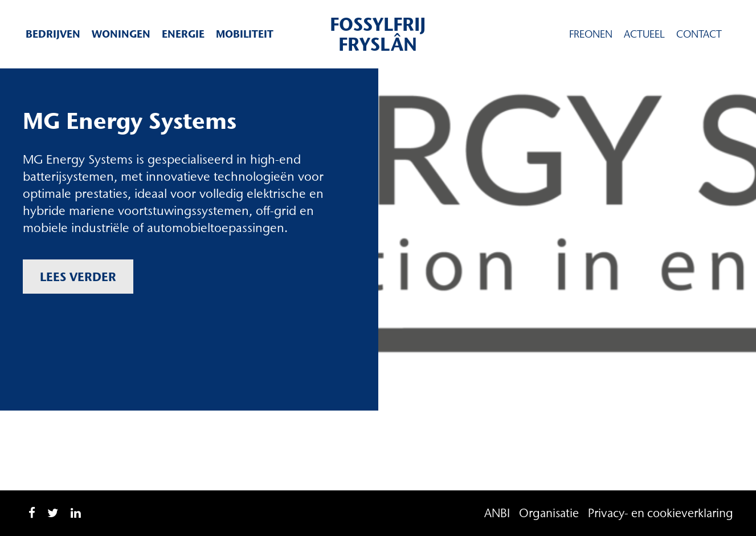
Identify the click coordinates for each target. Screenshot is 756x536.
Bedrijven (53, 34)
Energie (183, 34)
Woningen (121, 34)
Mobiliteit (245, 34)
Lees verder (78, 277)
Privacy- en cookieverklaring (661, 513)
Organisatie (549, 513)
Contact (699, 34)
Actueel (644, 34)
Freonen (591, 34)
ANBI (497, 513)
